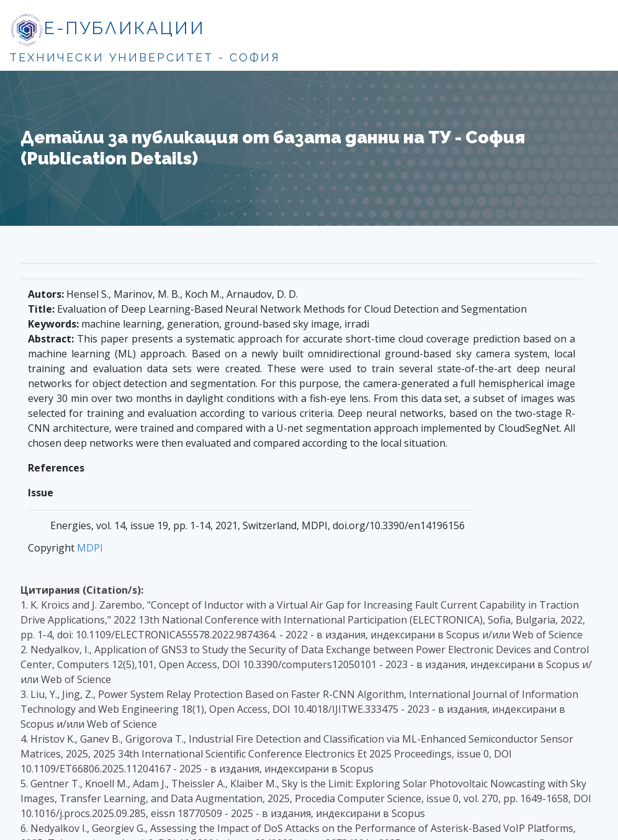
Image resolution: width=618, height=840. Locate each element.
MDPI (90, 548)
